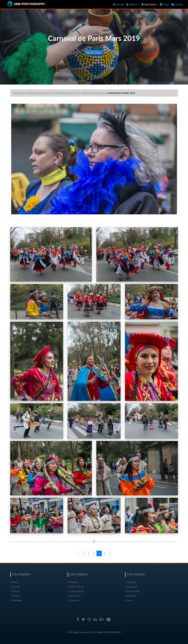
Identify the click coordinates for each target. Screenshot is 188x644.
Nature (15, 591)
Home (15, 582)
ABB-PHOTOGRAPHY (109, 632)
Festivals (131, 582)
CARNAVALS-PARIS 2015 (39, 93)
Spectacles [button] (149, 4)
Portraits (131, 596)
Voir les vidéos (94, 53)
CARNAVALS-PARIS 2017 (66, 93)
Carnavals (131, 587)
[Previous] (79, 553)
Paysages (16, 600)
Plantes (73, 582)
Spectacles (74, 596)
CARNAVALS (19, 93)
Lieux (164, 4)
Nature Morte (76, 587)
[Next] (109, 553)
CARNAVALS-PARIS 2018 (93, 93)
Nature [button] (132, 4)
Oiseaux (16, 596)
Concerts (73, 600)
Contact (177, 4)
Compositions (76, 591)
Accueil (118, 4)
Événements (133, 591)
